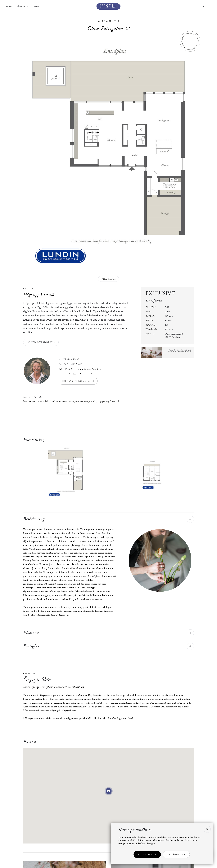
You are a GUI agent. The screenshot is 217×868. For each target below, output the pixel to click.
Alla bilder (108, 279)
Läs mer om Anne (67, 374)
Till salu (9, 6)
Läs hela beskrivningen (41, 342)
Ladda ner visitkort (87, 374)
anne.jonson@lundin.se (90, 369)
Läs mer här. (116, 402)
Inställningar (176, 854)
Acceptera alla (147, 854)
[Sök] (205, 6)
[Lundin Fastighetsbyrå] (108, 6)
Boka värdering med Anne (78, 381)
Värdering (22, 6)
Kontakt (36, 6)
